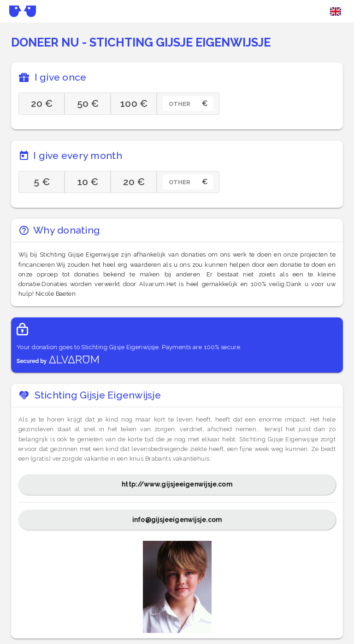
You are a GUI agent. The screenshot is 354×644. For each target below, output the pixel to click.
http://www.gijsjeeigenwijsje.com (177, 484)
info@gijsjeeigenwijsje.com (177, 520)
